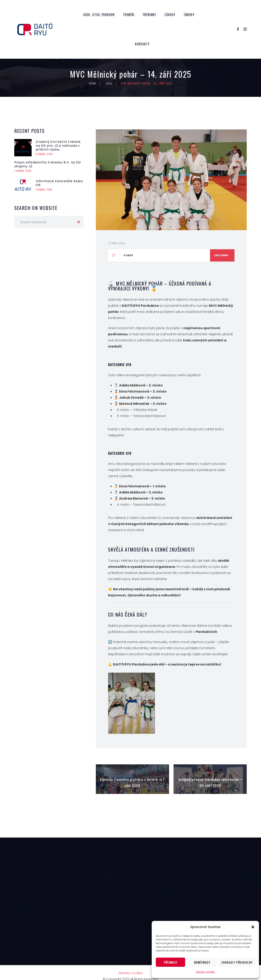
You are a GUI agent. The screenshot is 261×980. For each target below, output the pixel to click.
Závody (170, 15)
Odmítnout (202, 962)
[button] (253, 927)
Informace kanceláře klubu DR (59, 183)
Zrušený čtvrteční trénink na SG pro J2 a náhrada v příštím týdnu (58, 146)
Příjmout (171, 962)
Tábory (189, 15)
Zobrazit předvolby (237, 962)
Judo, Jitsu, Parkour (99, 15)
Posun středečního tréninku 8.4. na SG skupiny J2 (48, 164)
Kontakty (142, 44)
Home (93, 83)
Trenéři (129, 15)
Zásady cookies (205, 972)
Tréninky (149, 15)
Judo (109, 83)
